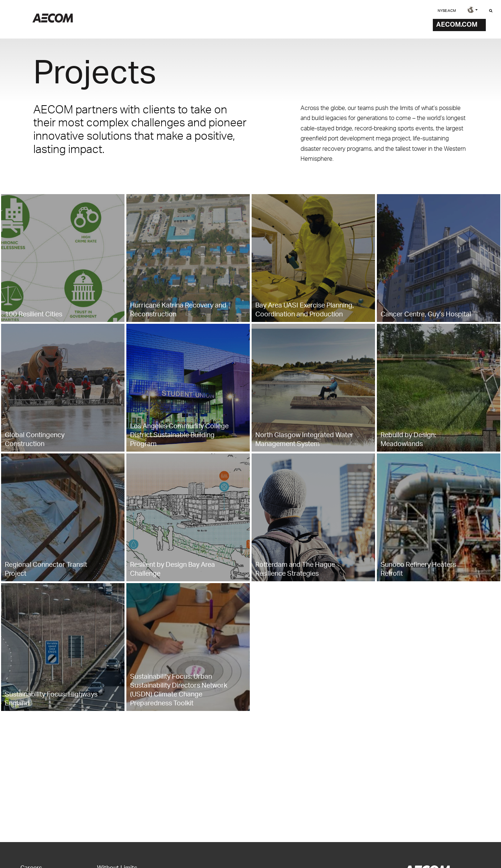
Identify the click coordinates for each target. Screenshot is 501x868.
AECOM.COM (457, 24)
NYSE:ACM (447, 10)
